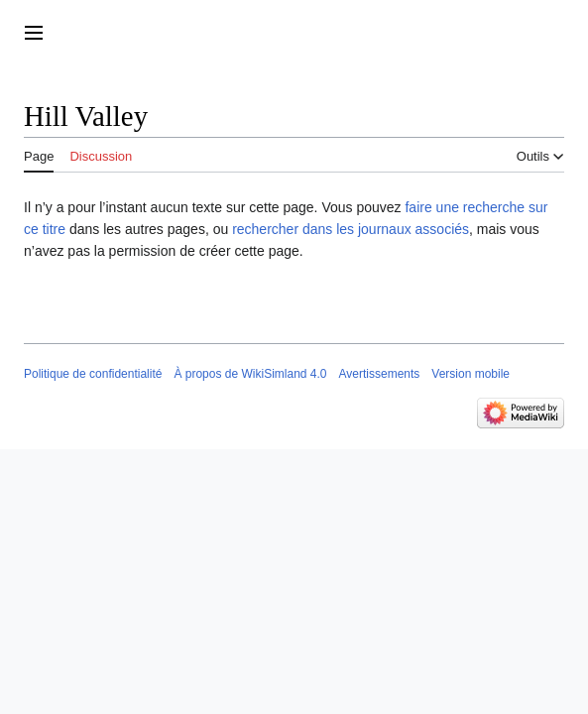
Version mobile (470, 374)
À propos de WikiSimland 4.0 (250, 374)
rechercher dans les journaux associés (351, 229)
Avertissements (380, 374)
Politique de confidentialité (93, 374)
